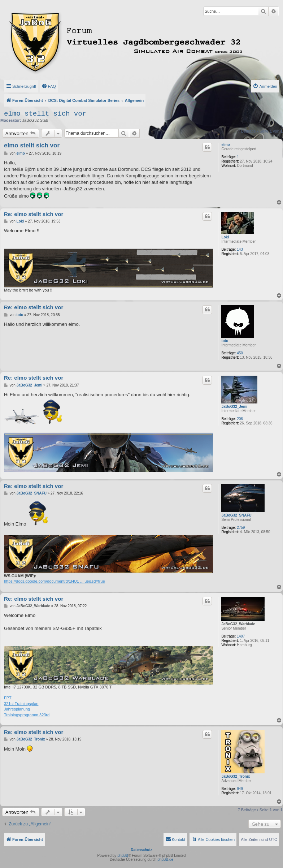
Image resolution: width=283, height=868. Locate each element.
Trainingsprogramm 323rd (27, 715)
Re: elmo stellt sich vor (34, 214)
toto (225, 341)
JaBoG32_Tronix (236, 776)
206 (240, 419)
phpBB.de (165, 860)
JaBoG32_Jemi (234, 407)
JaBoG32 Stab (35, 120)
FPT (8, 698)
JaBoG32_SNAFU (236, 515)
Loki (225, 237)
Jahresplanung (17, 709)
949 (240, 789)
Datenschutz (141, 850)
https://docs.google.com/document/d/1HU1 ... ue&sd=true (55, 581)
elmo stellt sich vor (45, 114)
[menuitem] (49, 86)
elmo (225, 145)
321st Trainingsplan (21, 704)
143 (240, 249)
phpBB (123, 856)
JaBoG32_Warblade (238, 624)
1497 (241, 636)
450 (240, 353)
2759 (241, 528)
